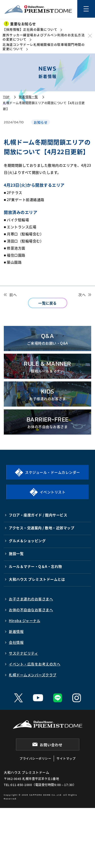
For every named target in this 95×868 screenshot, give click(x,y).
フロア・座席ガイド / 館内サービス (38, 515)
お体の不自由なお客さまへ (31, 610)
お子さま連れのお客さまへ (31, 599)
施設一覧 (16, 553)
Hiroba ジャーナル (25, 621)
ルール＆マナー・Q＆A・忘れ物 (35, 566)
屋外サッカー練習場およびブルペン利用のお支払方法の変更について (44, 37)
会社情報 (16, 642)
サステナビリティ (23, 653)
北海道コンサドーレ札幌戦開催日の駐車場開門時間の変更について (44, 47)
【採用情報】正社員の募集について (30, 29)
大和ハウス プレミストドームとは (37, 579)
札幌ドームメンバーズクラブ (33, 675)
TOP (6, 97)
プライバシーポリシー (35, 758)
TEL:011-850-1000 (18, 785)
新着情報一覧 (29, 97)
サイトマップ (66, 758)
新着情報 (16, 631)
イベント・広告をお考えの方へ (35, 664)
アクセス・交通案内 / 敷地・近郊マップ (42, 528)
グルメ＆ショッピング (27, 541)
